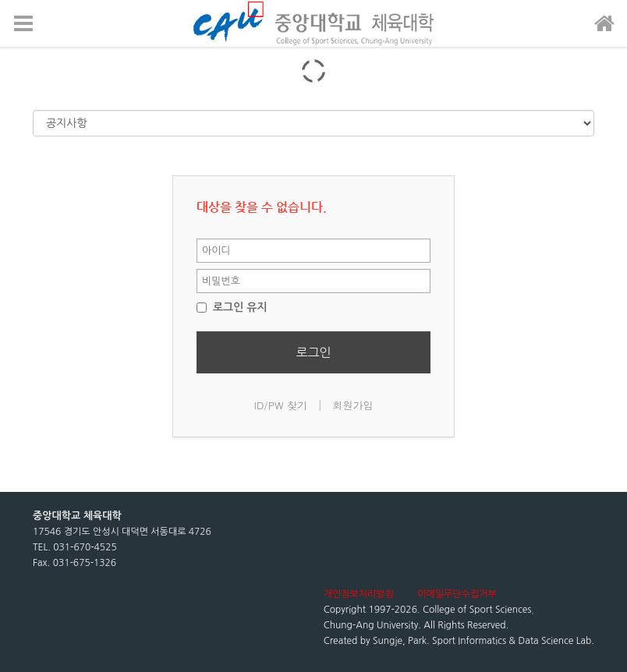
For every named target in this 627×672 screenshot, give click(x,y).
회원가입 (352, 405)
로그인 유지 (232, 307)
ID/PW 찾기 (281, 405)
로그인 (313, 352)
